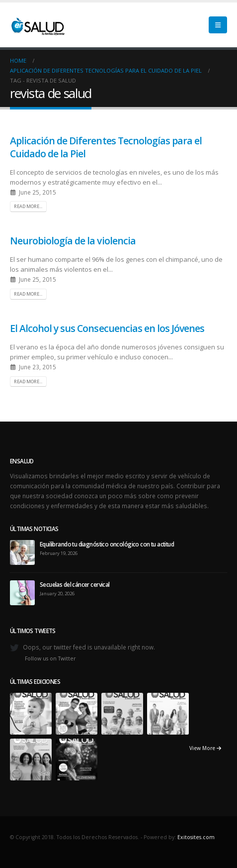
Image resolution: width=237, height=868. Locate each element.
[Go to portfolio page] (31, 713)
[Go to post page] (22, 551)
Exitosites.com (196, 837)
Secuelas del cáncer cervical (75, 584)
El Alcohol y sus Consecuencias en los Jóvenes (107, 328)
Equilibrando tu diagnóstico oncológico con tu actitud (107, 544)
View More (205, 748)
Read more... (28, 206)
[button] (218, 25)
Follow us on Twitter (50, 658)
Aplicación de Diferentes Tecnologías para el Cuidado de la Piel (106, 147)
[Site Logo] (37, 25)
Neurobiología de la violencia (73, 241)
